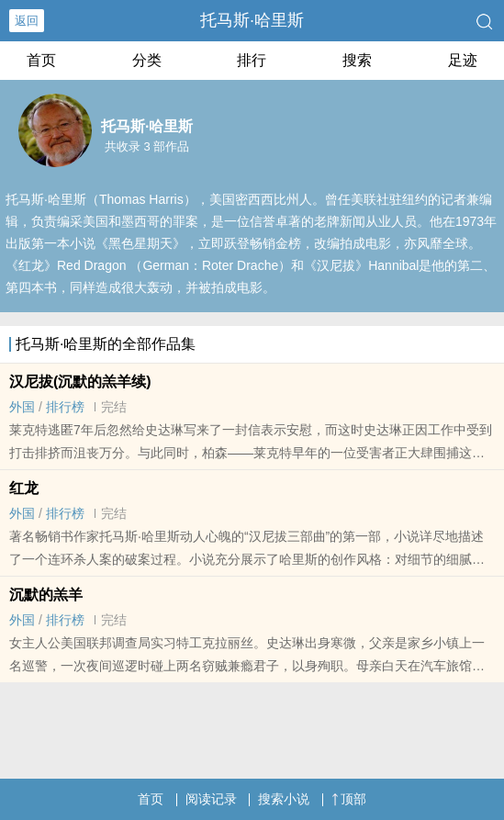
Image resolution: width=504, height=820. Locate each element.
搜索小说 (284, 799)
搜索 (357, 60)
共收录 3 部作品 (147, 146)
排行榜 (65, 407)
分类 (147, 60)
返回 (27, 21)
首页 (41, 60)
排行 (252, 60)
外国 (22, 407)
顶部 (349, 799)
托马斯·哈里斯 (252, 20)
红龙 (24, 488)
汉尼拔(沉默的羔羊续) (80, 382)
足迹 (463, 60)
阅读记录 (211, 799)
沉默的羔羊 (46, 595)
